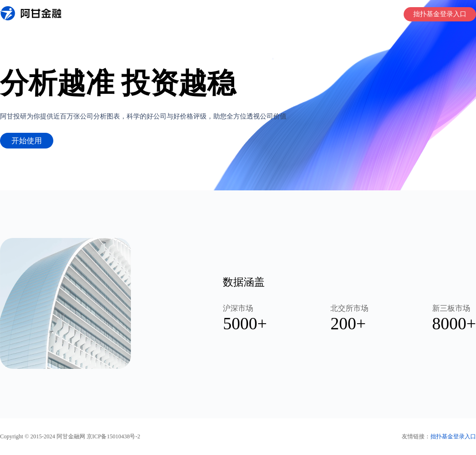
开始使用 (27, 141)
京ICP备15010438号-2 (114, 436)
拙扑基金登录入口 (440, 14)
